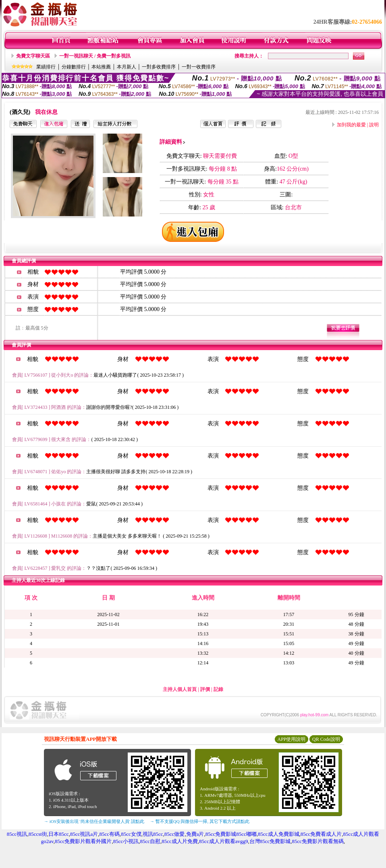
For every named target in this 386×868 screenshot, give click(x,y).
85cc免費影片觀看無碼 (318, 841)
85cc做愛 (175, 834)
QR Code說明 (326, 739)
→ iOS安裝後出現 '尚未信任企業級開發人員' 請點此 (94, 821)
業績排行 (46, 67)
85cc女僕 (131, 834)
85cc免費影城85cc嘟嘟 (231, 834)
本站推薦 (101, 67)
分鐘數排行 (74, 67)
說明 (374, 125)
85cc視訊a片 (84, 834)
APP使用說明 (291, 739)
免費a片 (195, 834)
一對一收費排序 (199, 67)
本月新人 (127, 67)
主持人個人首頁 (180, 689)
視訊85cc (153, 834)
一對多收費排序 (159, 67)
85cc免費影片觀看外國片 (83, 841)
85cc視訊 (17, 834)
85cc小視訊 (126, 841)
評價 (205, 689)
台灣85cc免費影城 (270, 841)
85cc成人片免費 (180, 841)
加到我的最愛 (351, 125)
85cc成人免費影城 (279, 834)
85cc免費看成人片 (321, 834)
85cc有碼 (109, 834)
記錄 (218, 689)
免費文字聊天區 (33, 56)
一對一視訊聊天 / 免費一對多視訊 (95, 56)
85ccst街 (38, 834)
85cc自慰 (150, 841)
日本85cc (59, 834)
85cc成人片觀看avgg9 (223, 841)
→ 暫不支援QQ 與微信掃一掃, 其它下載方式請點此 (200, 821)
